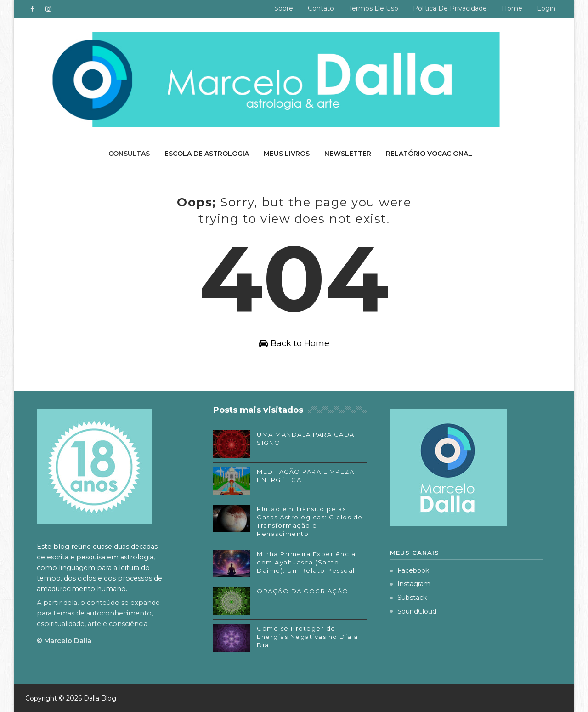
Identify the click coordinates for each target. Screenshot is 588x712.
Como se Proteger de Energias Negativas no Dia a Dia (308, 637)
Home (512, 8)
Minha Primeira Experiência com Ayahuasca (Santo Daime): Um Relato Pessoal (306, 562)
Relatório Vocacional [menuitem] (429, 154)
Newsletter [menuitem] (348, 154)
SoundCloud (413, 611)
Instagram (410, 584)
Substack (408, 598)
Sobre (284, 8)
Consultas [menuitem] (129, 154)
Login (546, 8)
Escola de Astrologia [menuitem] (207, 154)
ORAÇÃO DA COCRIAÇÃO (303, 591)
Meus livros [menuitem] (287, 154)
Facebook (410, 570)
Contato (321, 8)
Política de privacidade (450, 8)
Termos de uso (373, 8)
